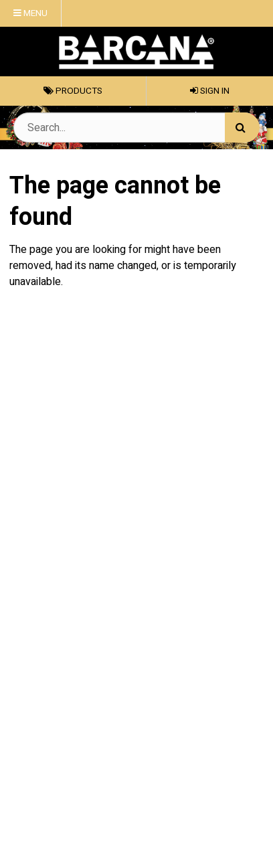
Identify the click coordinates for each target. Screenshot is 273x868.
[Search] (242, 127)
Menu (30, 13)
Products (73, 91)
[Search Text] (136, 127)
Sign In (210, 91)
